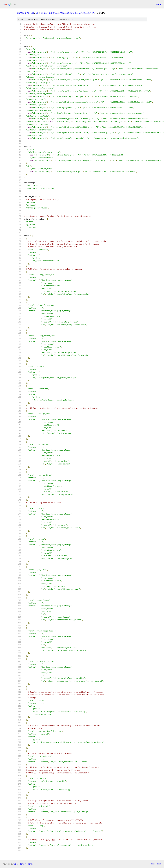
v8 (32, 13)
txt (153, 864)
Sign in (159, 4)
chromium (23, 13)
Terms (31, 864)
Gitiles (16, 864)
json (159, 864)
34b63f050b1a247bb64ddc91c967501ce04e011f (67, 13)
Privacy (23, 864)
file (71, 19)
